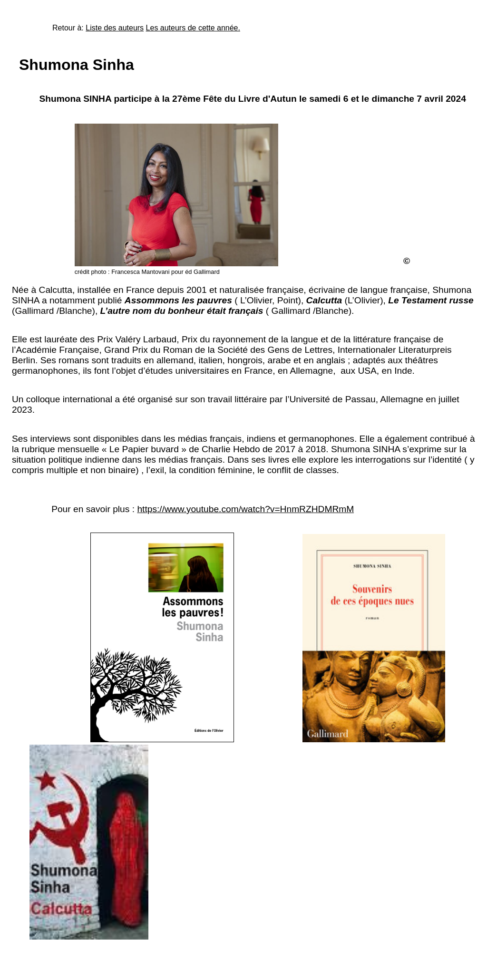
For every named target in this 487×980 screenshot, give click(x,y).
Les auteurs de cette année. (193, 28)
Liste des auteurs (115, 28)
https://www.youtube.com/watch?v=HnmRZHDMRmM (245, 509)
